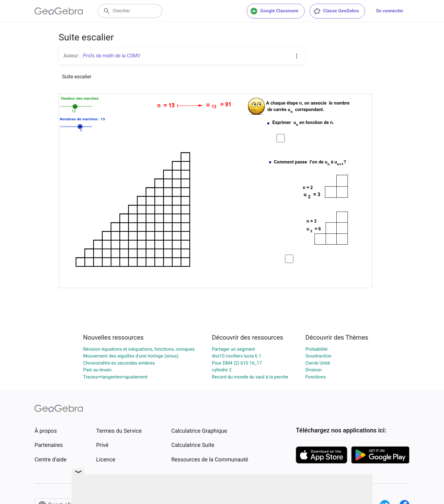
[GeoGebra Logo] (59, 11)
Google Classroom (274, 11)
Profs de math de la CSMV (112, 56)
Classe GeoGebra (336, 11)
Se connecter (390, 11)
